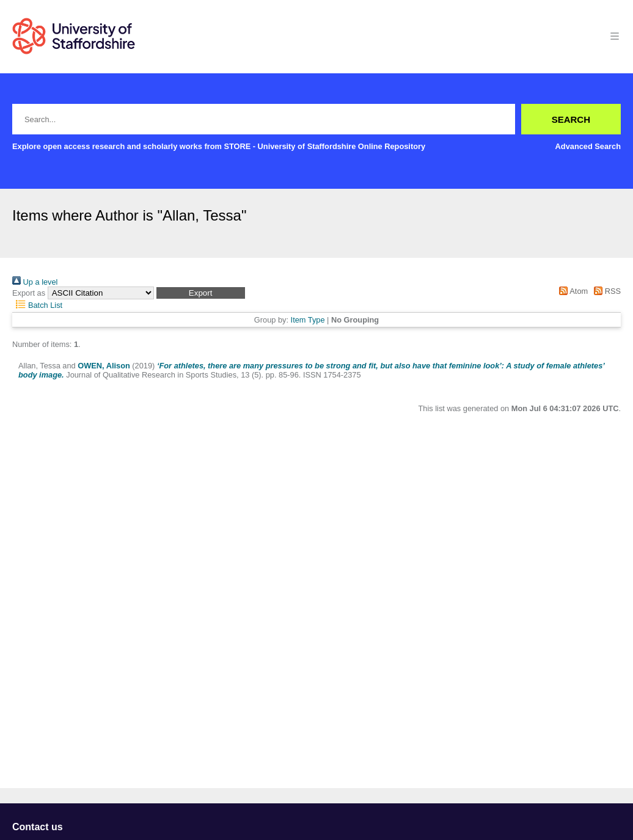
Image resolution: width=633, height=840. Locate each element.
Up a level (35, 282)
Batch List (37, 305)
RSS (606, 291)
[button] (201, 293)
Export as (29, 293)
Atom (572, 291)
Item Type (308, 320)
